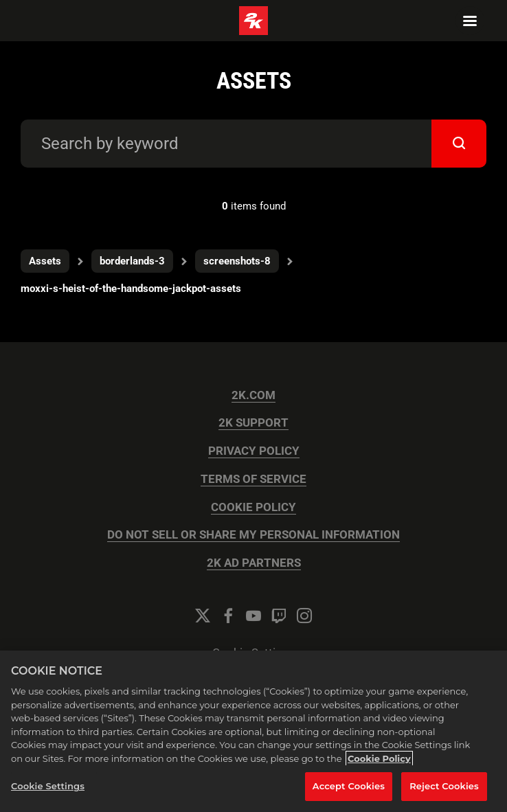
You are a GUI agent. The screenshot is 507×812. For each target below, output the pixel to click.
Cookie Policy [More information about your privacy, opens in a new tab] (379, 758)
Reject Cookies (444, 786)
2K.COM (253, 395)
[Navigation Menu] (470, 21)
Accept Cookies (349, 786)
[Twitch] (279, 616)
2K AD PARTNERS (254, 563)
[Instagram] (304, 616)
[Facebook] (228, 616)
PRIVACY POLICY (254, 451)
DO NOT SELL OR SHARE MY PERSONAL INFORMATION (253, 535)
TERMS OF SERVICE (253, 479)
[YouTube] (253, 616)
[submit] (459, 144)
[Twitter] (203, 616)
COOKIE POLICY (253, 507)
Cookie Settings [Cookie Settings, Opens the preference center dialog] (48, 786)
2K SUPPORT (253, 423)
